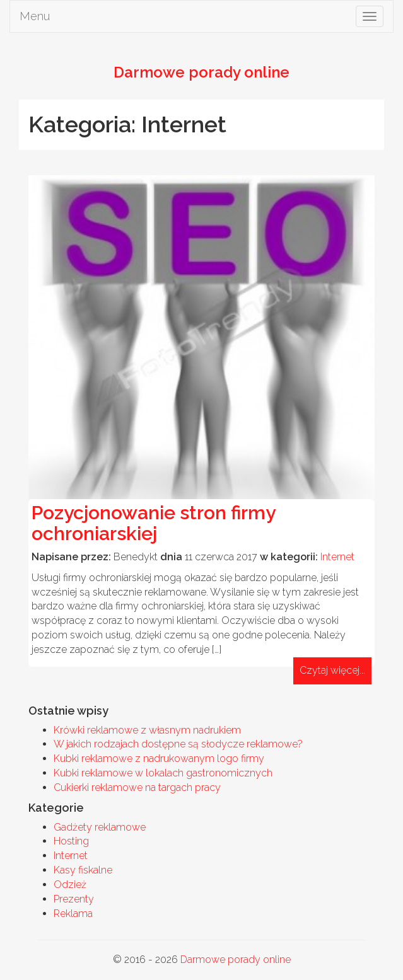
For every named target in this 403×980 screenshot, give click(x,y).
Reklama (73, 914)
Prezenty (74, 899)
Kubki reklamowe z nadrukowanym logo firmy (159, 758)
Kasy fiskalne (83, 870)
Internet (337, 557)
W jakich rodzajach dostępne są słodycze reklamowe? (178, 744)
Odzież (70, 885)
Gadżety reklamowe (100, 827)
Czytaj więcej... (332, 670)
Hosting (71, 841)
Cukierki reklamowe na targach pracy (137, 787)
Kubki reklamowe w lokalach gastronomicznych (163, 773)
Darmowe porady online (236, 960)
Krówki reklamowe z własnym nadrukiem (147, 730)
